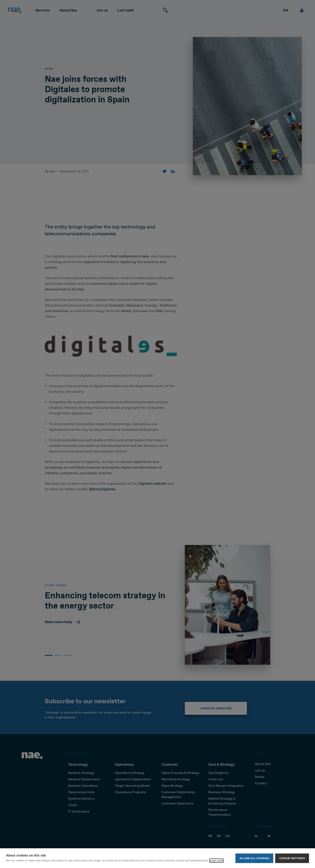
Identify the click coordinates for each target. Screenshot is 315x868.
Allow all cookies (254, 858)
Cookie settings (292, 858)
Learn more (216, 860)
